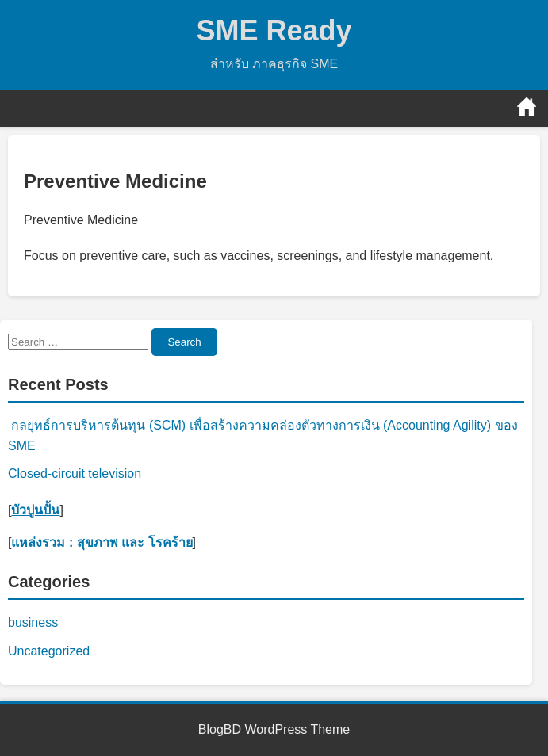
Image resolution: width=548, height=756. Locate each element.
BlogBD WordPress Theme (274, 729)
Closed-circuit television (75, 473)
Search (184, 342)
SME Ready (274, 31)
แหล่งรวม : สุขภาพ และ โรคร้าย (102, 542)
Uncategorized (49, 651)
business (33, 622)
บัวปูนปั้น (35, 510)
